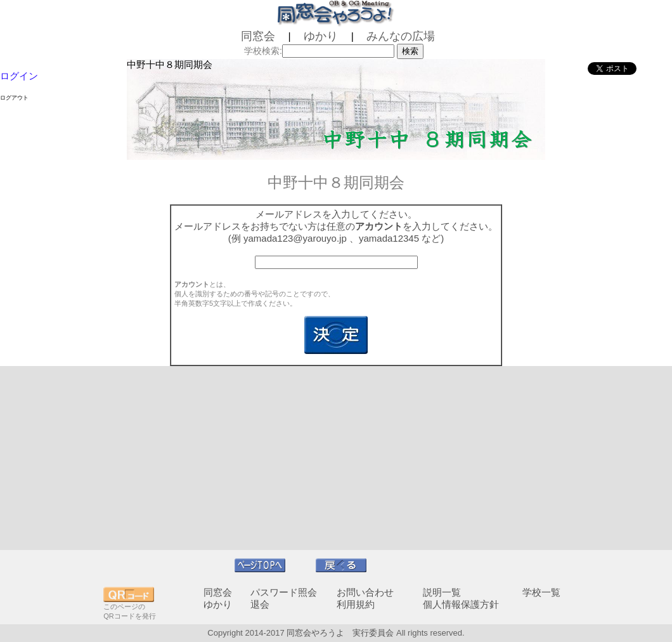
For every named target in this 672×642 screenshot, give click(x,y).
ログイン (19, 76)
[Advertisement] (336, 458)
